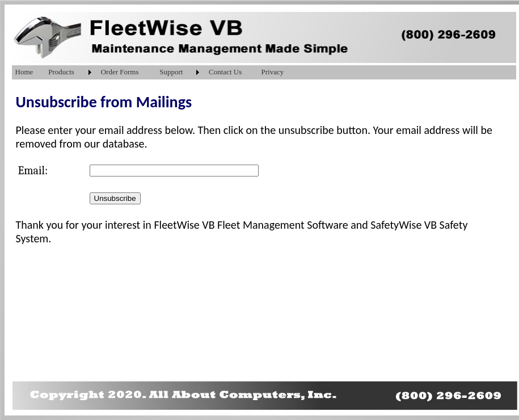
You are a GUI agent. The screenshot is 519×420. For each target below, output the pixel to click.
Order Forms (120, 72)
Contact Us (225, 72)
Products (61, 72)
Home (24, 72)
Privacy (273, 72)
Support (171, 72)
